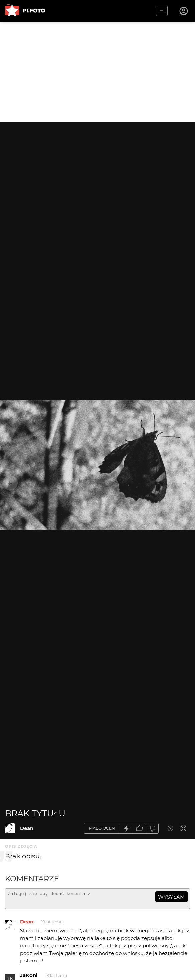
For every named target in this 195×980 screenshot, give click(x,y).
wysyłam (171, 897)
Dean (27, 828)
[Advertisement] (97, 72)
